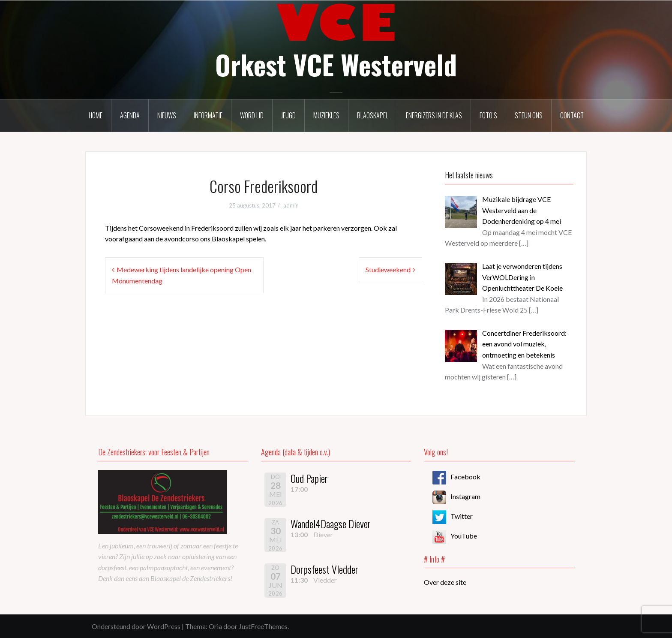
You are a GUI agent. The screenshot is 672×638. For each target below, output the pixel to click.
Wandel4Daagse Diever (331, 524)
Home (96, 115)
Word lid (252, 115)
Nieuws (167, 115)
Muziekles (326, 115)
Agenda (130, 115)
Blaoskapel (373, 115)
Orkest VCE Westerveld (336, 64)
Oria (215, 626)
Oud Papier (309, 478)
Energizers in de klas (434, 115)
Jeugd (288, 115)
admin (291, 205)
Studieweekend (388, 269)
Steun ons (529, 115)
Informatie (208, 115)
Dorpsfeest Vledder (324, 569)
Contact (572, 115)
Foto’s (488, 115)
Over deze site (445, 582)
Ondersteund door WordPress (136, 626)
